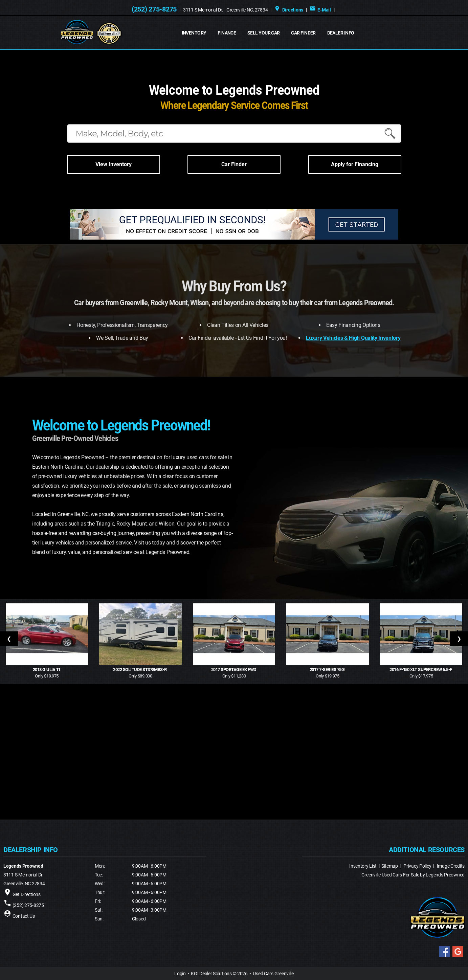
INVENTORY (194, 33)
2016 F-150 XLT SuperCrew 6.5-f (421, 670)
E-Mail (320, 10)
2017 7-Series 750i (328, 670)
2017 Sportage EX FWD (234, 670)
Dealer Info (341, 33)
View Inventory (114, 164)
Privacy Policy (417, 866)
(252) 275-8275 (154, 9)
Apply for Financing (355, 164)
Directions (289, 10)
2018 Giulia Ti (47, 670)
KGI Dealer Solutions (211, 974)
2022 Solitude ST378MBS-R (140, 670)
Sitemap (390, 866)
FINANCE (227, 33)
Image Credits (451, 866)
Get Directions (27, 894)
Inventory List (363, 866)
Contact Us (24, 916)
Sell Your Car (264, 33)
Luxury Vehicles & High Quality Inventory (353, 338)
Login (180, 974)
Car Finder (303, 33)
